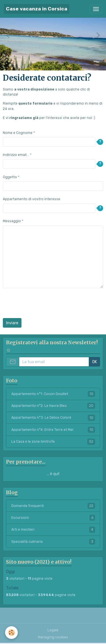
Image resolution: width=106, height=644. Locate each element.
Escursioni (53, 518)
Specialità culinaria (53, 542)
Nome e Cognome (18, 133)
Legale (53, 630)
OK (95, 362)
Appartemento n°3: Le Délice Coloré (53, 418)
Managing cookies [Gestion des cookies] (53, 637)
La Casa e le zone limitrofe (53, 442)
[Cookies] (11, 633)
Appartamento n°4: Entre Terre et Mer (53, 430)
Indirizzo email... (16, 155)
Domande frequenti (53, 506)
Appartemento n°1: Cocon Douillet (53, 394)
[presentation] (46, 303)
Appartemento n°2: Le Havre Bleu (53, 406)
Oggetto (10, 177)
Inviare (12, 323)
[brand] (37, 9)
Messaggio (12, 221)
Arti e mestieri (53, 530)
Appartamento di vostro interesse (32, 199)
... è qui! (53, 474)
